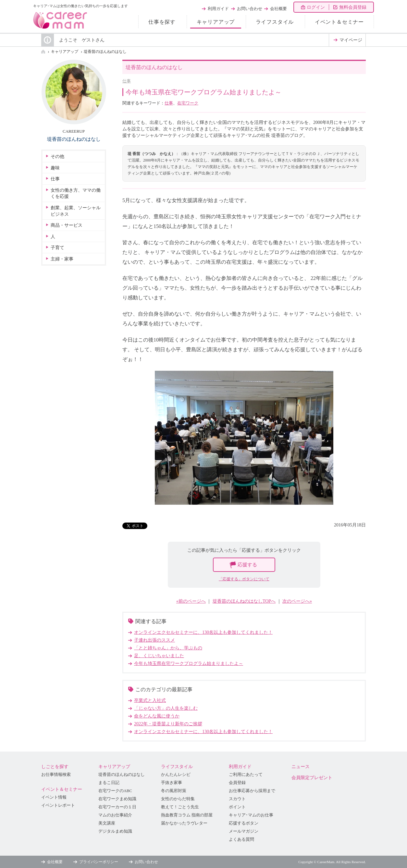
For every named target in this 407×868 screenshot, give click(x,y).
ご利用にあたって (246, 775)
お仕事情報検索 (56, 775)
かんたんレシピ (176, 775)
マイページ (351, 40)
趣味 (55, 168)
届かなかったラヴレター (184, 823)
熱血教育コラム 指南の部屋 (187, 815)
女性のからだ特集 (178, 799)
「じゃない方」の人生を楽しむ (166, 708)
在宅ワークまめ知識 (117, 799)
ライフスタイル (275, 22)
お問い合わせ (250, 9)
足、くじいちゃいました (159, 656)
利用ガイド (218, 9)
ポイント (237, 807)
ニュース (301, 767)
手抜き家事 (172, 783)
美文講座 (107, 823)
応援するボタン (244, 823)
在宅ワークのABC (115, 791)
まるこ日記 (109, 783)
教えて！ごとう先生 (180, 807)
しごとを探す (55, 767)
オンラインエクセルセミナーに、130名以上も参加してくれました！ (203, 632)
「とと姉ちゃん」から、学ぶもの (168, 648)
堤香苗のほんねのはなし (105, 52)
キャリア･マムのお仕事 (251, 815)
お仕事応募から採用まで (252, 791)
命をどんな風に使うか (157, 716)
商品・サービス (67, 225)
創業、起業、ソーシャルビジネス (76, 211)
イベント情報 (54, 797)
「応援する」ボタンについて (244, 579)
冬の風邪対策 (174, 791)
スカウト (237, 799)
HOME (43, 52)
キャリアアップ (216, 22)
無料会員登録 (353, 7)
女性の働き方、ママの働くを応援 (76, 193)
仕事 (127, 81)
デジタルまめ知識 (115, 831)
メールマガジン (244, 831)
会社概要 (278, 9)
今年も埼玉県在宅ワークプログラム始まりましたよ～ (189, 663)
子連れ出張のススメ (154, 640)
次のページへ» (297, 601)
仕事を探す (162, 22)
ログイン (316, 7)
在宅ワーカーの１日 (117, 807)
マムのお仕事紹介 (115, 815)
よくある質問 (241, 839)
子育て (57, 248)
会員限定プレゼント (312, 778)
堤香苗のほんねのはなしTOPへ (244, 601)
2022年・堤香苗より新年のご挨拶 (168, 724)
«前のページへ (191, 601)
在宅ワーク (188, 103)
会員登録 (237, 783)
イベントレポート (58, 805)
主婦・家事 (62, 259)
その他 (57, 157)
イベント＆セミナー (339, 22)
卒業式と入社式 (150, 700)
